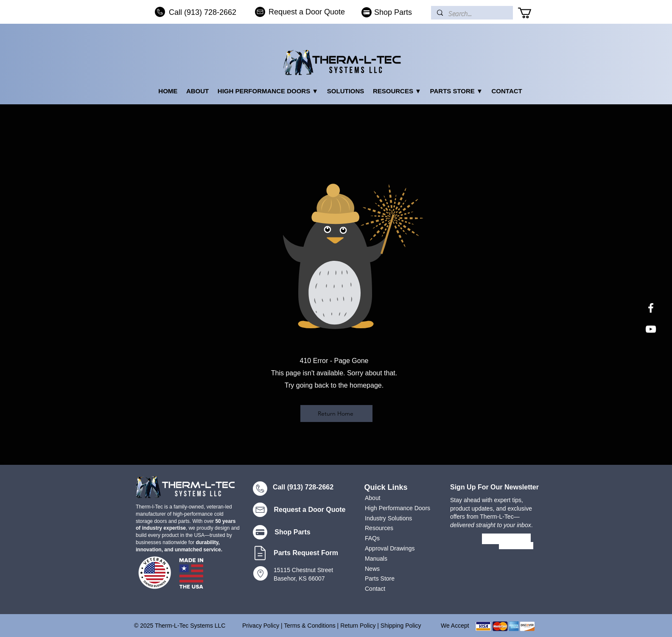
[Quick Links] (387, 487)
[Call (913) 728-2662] (200, 12)
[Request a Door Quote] (303, 12)
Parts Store (380, 578)
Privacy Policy (261, 626)
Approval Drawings (390, 548)
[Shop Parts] (391, 12)
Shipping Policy (401, 626)
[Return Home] (336, 413)
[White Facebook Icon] (651, 308)
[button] (531, 13)
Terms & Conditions (310, 626)
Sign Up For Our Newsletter (494, 487)
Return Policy (358, 626)
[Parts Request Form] (307, 553)
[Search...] (472, 14)
